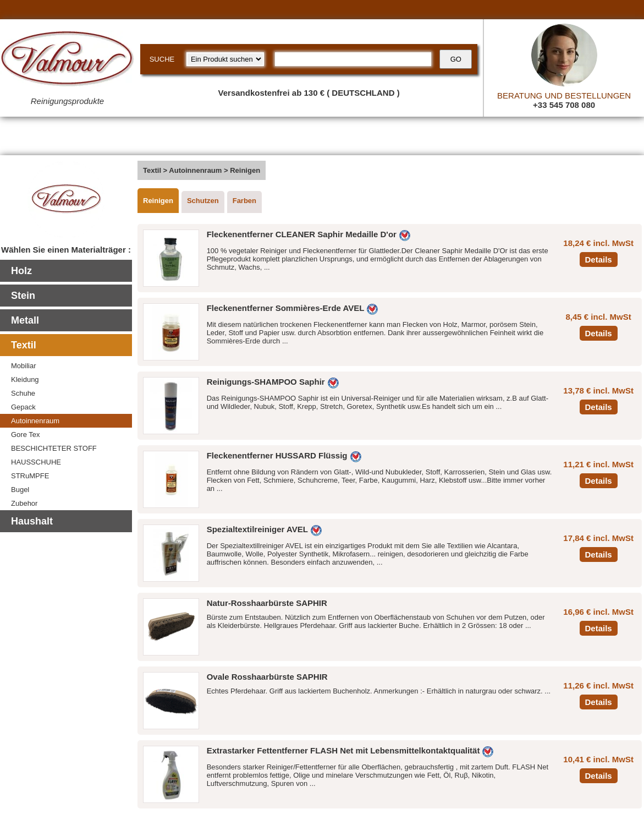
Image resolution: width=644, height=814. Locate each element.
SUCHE (162, 59)
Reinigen (158, 201)
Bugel (20, 490)
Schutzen (203, 201)
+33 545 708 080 (564, 105)
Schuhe (23, 393)
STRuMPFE (30, 476)
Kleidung (25, 379)
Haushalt (32, 521)
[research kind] (225, 59)
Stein (23, 296)
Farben (244, 201)
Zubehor (24, 503)
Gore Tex (26, 435)
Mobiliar (24, 366)
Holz (21, 271)
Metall (25, 320)
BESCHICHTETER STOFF (54, 448)
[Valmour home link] (67, 61)
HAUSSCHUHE (36, 462)
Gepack (23, 407)
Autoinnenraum (35, 421)
